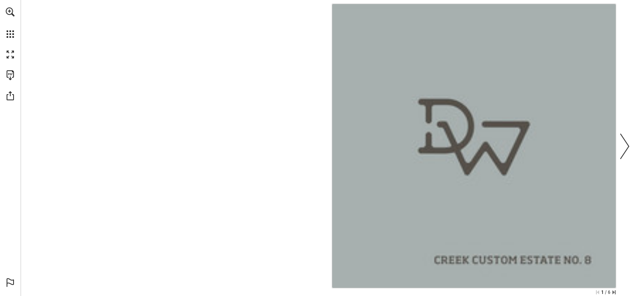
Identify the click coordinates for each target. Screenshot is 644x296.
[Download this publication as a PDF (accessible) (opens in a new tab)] (10, 75)
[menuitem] (10, 23)
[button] (10, 12)
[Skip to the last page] (614, 292)
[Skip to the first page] (598, 292)
